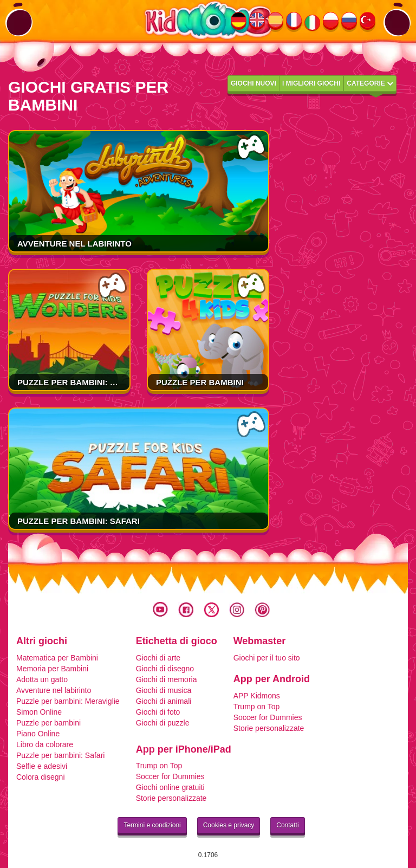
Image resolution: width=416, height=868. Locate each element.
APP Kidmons (257, 696)
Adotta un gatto (42, 679)
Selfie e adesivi (42, 766)
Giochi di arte (158, 658)
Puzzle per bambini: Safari (79, 521)
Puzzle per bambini (200, 382)
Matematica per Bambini (57, 658)
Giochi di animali (164, 701)
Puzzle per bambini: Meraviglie (89, 382)
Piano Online (38, 734)
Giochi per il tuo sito (267, 658)
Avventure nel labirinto (74, 244)
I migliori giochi (311, 83)
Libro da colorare (45, 744)
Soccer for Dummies (268, 717)
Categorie (370, 83)
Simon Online (39, 712)
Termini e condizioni (152, 825)
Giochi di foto (158, 712)
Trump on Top (257, 707)
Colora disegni (41, 777)
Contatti (287, 825)
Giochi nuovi (253, 83)
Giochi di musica (164, 690)
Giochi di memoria (167, 679)
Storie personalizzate (269, 728)
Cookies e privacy (229, 825)
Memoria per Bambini (52, 669)
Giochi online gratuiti (170, 787)
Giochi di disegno (165, 669)
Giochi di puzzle (163, 723)
